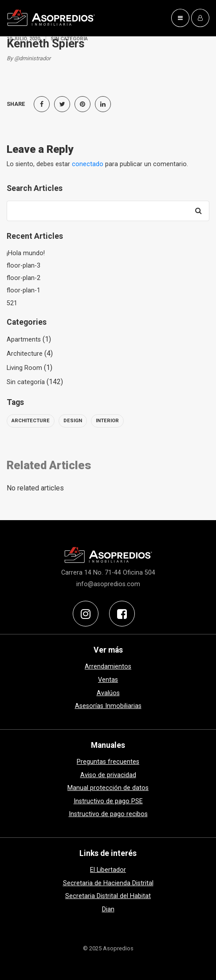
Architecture (25, 354)
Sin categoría (26, 382)
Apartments (24, 340)
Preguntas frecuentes (108, 762)
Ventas (108, 680)
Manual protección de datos (108, 788)
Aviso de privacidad (108, 775)
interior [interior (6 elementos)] (107, 421)
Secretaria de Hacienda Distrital (108, 883)
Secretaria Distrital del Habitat (108, 896)
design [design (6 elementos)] (73, 421)
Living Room (24, 368)
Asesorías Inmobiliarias (108, 706)
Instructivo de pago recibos (108, 814)
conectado (88, 164)
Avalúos (108, 693)
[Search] (198, 211)
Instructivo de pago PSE (108, 801)
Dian (108, 909)
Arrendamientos (108, 667)
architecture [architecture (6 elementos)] (31, 421)
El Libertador (108, 870)
